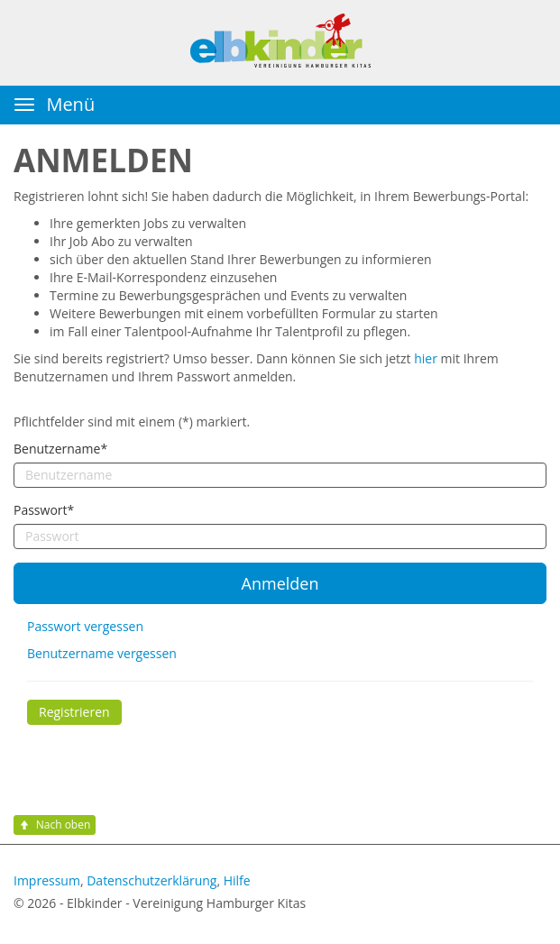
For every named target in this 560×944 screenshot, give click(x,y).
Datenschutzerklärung (151, 880)
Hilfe (237, 880)
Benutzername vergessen (102, 653)
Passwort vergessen (85, 626)
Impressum (47, 880)
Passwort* (44, 510)
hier (426, 358)
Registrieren (74, 712)
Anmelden (280, 583)
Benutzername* (60, 449)
